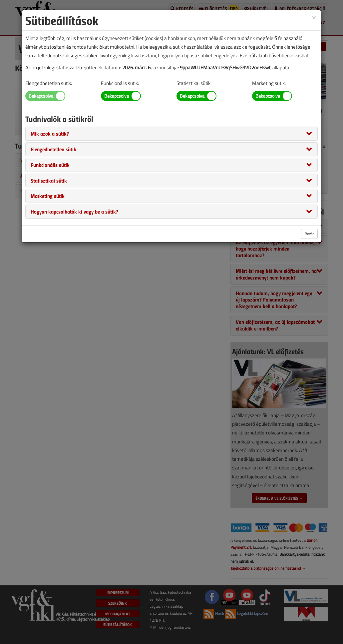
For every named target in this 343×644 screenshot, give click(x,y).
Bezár (309, 234)
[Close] (314, 17)
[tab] (171, 134)
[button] (50, 133)
